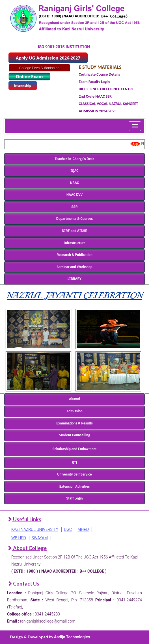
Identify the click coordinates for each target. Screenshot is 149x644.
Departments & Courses (74, 219)
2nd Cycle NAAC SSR (95, 96)
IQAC (74, 171)
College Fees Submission (39, 68)
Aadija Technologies (72, 637)
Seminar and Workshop (74, 267)
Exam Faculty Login (94, 82)
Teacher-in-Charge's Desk (74, 159)
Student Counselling (75, 435)
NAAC (75, 183)
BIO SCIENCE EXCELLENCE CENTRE (106, 89)
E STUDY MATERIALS (100, 67)
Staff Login (74, 498)
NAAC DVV (74, 195)
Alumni (74, 399)
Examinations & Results (74, 423)
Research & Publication (74, 255)
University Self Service (74, 474)
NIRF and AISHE (75, 231)
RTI (74, 462)
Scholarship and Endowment (75, 449)
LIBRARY (74, 279)
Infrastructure (75, 243)
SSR (75, 207)
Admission (74, 411)
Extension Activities (75, 486)
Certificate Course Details (100, 74)
